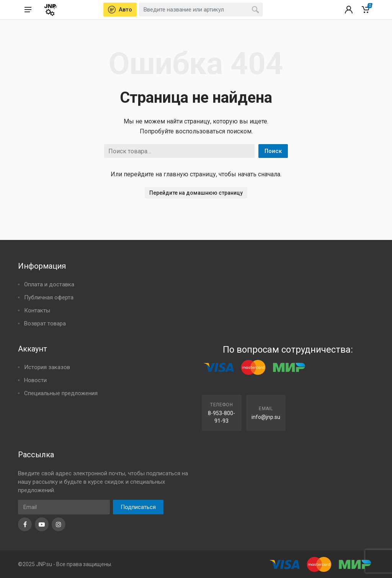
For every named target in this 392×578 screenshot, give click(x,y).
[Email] (64, 507)
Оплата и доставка (49, 284)
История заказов (47, 367)
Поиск (273, 151)
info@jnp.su (266, 417)
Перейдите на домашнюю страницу (196, 193)
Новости (35, 380)
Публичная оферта (49, 297)
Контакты (37, 310)
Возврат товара (45, 323)
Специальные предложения (61, 393)
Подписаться (138, 507)
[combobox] (201, 10)
